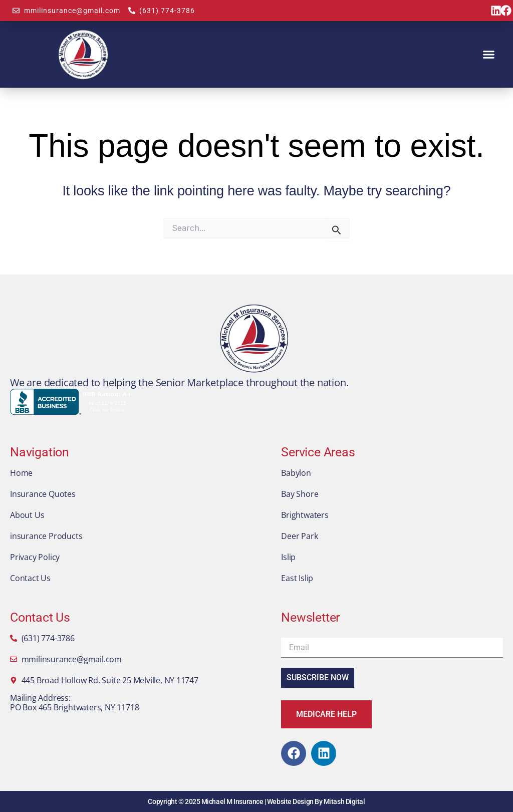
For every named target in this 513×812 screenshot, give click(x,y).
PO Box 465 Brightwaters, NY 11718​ (74, 707)
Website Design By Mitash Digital (316, 801)
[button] (489, 55)
